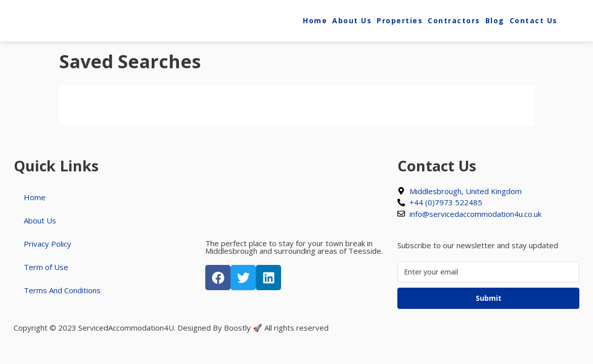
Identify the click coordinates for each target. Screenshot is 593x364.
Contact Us (534, 20)
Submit (489, 298)
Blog (495, 20)
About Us (352, 20)
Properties (400, 20)
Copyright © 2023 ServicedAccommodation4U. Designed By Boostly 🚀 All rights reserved (171, 328)
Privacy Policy (48, 244)
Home (315, 20)
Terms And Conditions (62, 290)
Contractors (454, 20)
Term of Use (46, 267)
